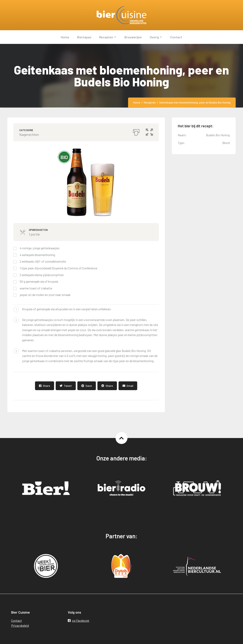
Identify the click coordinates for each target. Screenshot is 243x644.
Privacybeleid (20, 625)
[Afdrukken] (136, 131)
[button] (149, 131)
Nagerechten (29, 134)
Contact (17, 620)
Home (137, 102)
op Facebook (79, 620)
